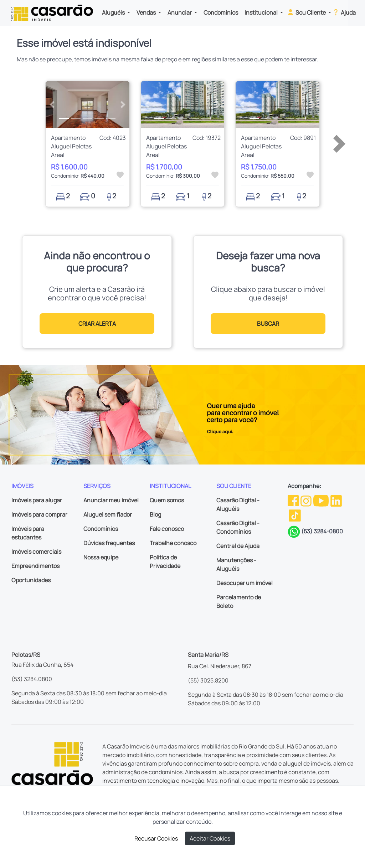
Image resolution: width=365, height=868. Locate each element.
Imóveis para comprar (39, 514)
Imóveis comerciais (36, 552)
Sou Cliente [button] (307, 12)
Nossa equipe (101, 557)
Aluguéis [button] (114, 12)
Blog (155, 514)
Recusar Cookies (156, 838)
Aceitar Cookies (210, 838)
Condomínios (221, 12)
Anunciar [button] (180, 12)
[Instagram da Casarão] (307, 500)
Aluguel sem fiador (108, 514)
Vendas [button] (147, 12)
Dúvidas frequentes (109, 543)
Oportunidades (31, 580)
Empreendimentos (35, 566)
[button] (52, 105)
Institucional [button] (262, 12)
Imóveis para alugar (37, 500)
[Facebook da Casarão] (294, 500)
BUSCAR (268, 324)
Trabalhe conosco (173, 543)
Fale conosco (167, 529)
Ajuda (344, 12)
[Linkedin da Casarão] (336, 500)
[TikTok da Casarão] (295, 515)
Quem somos (167, 500)
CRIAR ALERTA (97, 324)
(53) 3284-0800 (322, 531)
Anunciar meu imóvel (111, 500)
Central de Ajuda (238, 546)
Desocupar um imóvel (245, 583)
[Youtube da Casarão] (322, 500)
